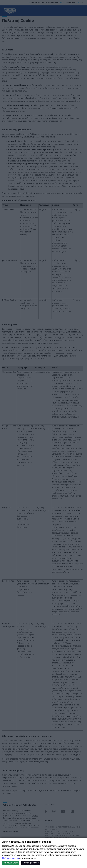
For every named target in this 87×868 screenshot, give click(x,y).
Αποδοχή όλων (11, 863)
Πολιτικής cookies (10, 858)
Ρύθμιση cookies (31, 863)
